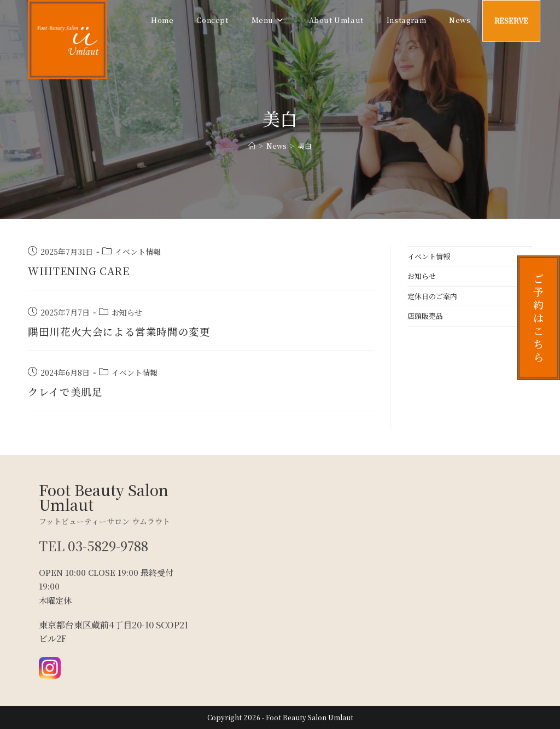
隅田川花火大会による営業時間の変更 (124, 331)
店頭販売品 (425, 316)
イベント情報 (138, 252)
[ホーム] (252, 146)
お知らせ (127, 312)
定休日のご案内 (432, 296)
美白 (305, 146)
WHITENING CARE (82, 270)
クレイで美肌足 (67, 391)
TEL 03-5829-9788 (95, 546)
